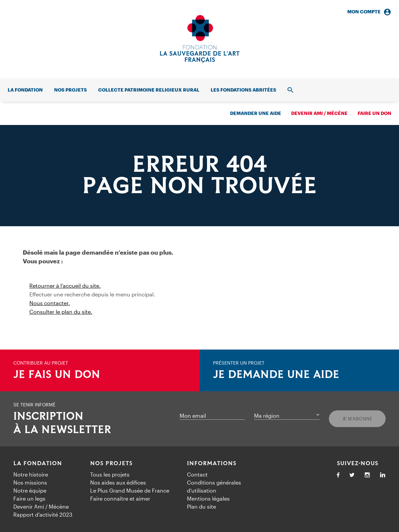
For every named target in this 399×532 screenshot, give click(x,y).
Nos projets (70, 90)
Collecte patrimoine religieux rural (149, 90)
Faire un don (374, 113)
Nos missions (30, 482)
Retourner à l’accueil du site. (65, 286)
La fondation (25, 90)
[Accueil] (200, 39)
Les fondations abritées (243, 90)
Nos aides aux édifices (118, 482)
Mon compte (369, 12)
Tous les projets (110, 474)
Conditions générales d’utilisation (214, 486)
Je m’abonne (357, 419)
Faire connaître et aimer (120, 498)
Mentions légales (208, 498)
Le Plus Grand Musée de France (130, 490)
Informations (212, 463)
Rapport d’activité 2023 (43, 514)
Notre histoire (31, 474)
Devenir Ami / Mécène (41, 506)
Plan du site (202, 506)
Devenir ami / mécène (319, 113)
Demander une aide (256, 113)
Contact (197, 474)
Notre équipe (30, 490)
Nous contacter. (50, 303)
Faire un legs (29, 498)
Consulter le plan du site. (61, 312)
